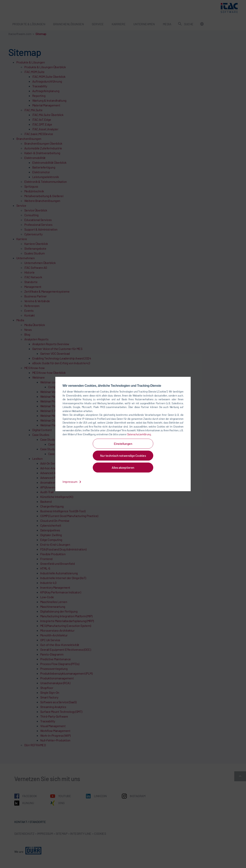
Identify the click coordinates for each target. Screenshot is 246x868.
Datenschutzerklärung (139, 434)
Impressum (73, 482)
